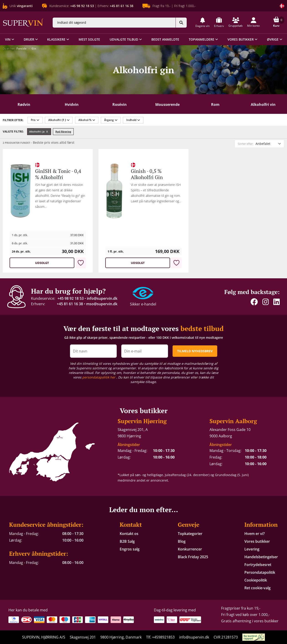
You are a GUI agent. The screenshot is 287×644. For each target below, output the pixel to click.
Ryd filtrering (63, 132)
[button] (202, 22)
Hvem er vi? (255, 534)
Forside (21, 48)
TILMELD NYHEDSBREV (195, 351)
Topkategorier (190, 534)
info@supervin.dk (102, 298)
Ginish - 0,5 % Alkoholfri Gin (147, 174)
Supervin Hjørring (142, 421)
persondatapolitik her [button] (99, 377)
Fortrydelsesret (258, 565)
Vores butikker (257, 541)
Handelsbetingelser (261, 557)
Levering (252, 549)
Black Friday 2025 (193, 557)
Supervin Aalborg (233, 421)
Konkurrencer (190, 549)
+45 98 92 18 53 (71, 298)
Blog (182, 541)
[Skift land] (282, 6)
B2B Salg (127, 541)
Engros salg (130, 549)
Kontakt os (129, 534)
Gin (34, 48)
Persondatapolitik (260, 572)
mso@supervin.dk (102, 304)
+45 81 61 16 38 (70, 304)
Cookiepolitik (256, 580)
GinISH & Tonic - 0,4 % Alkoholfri (58, 174)
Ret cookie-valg (257, 588)
